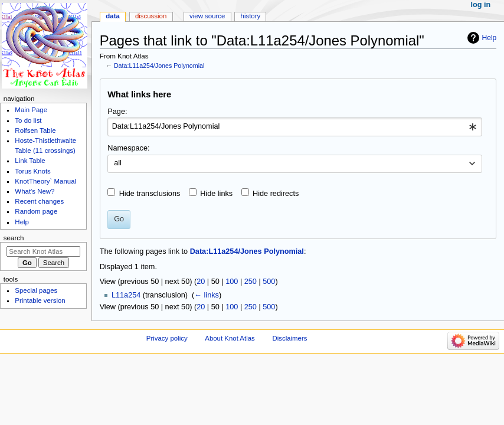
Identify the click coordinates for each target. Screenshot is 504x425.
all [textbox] (118, 163)
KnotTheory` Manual (45, 181)
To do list (28, 120)
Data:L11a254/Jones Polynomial (159, 66)
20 (201, 282)
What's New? (35, 191)
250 (251, 282)
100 (232, 282)
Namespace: (128, 148)
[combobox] (295, 127)
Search (14, 238)
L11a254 (126, 295)
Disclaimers (289, 338)
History (251, 16)
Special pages (36, 290)
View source (207, 16)
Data (113, 16)
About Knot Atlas (230, 338)
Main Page (31, 110)
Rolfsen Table (35, 130)
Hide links (216, 194)
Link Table (30, 161)
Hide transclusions (150, 194)
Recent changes (39, 201)
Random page (36, 211)
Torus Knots (32, 171)
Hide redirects (276, 194)
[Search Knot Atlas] (43, 251)
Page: (117, 112)
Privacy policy (167, 338)
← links (207, 295)
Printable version (40, 300)
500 (269, 282)
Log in (481, 5)
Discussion (151, 16)
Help (490, 38)
